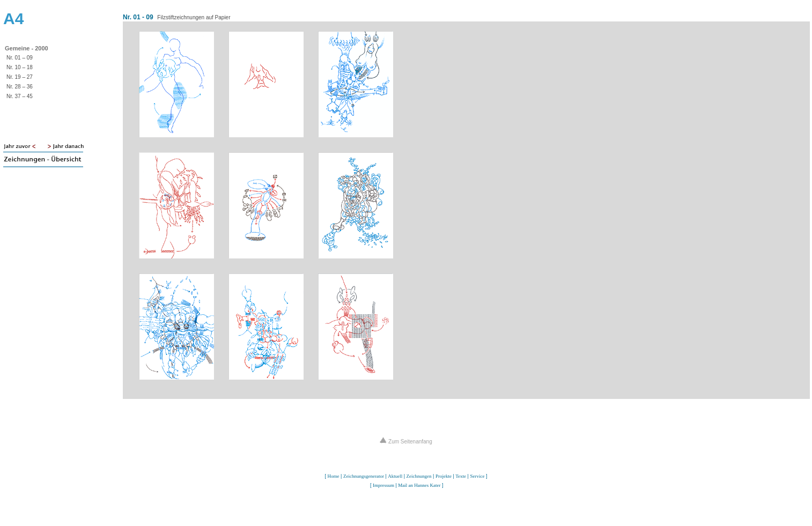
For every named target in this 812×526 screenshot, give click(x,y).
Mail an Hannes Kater (419, 485)
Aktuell (395, 476)
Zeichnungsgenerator (364, 476)
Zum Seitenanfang (406, 442)
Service (477, 476)
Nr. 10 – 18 (20, 67)
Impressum (383, 485)
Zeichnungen (419, 476)
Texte (461, 476)
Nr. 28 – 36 (20, 87)
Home (334, 476)
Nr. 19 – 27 (20, 77)
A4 (13, 18)
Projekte (444, 476)
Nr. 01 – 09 (20, 58)
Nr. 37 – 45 (20, 96)
